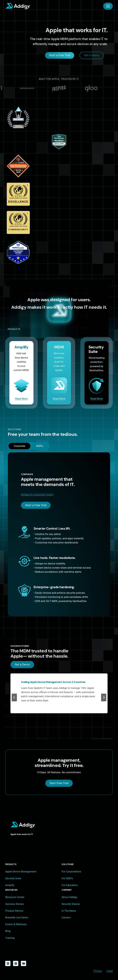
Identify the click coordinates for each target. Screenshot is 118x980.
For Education (70, 885)
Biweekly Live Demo (17, 917)
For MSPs (67, 878)
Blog (8, 931)
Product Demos (14, 911)
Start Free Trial (59, 783)
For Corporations (71, 871)
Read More (21, 399)
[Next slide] (104, 698)
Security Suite (13, 878)
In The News (69, 911)
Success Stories (15, 904)
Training (10, 938)
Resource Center (15, 897)
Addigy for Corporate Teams (37, 494)
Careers (66, 917)
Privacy (98, 971)
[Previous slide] (14, 698)
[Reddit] (16, 963)
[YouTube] (24, 963)
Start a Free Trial (36, 505)
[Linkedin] (8, 963)
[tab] (19, 446)
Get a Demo (22, 664)
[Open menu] (108, 6)
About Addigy (69, 897)
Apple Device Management (21, 871)
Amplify (10, 885)
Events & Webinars (16, 924)
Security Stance (71, 904)
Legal (110, 971)
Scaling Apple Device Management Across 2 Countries (53, 682)
